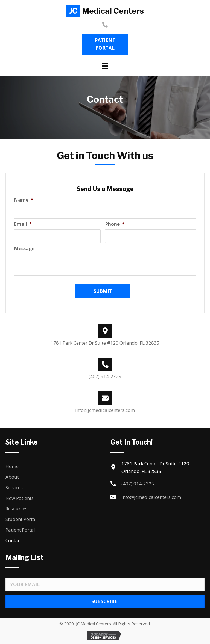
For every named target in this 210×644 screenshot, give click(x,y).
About (12, 477)
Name (24, 200)
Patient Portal (20, 530)
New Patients (20, 498)
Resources (16, 509)
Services (14, 488)
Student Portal (21, 519)
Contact (14, 540)
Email (23, 224)
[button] (105, 44)
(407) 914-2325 (105, 376)
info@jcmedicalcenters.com (105, 410)
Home (12, 466)
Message (24, 249)
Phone (115, 224)
